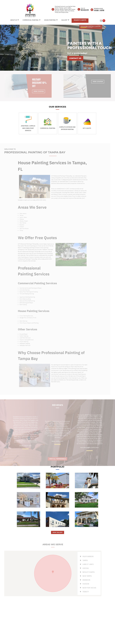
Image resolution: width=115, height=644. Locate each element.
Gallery (64, 20)
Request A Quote (80, 20)
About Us (14, 20)
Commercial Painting (31, 20)
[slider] (84, 27)
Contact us (75, 58)
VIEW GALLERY (58, 532)
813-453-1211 (85, 10)
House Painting (50, 20)
